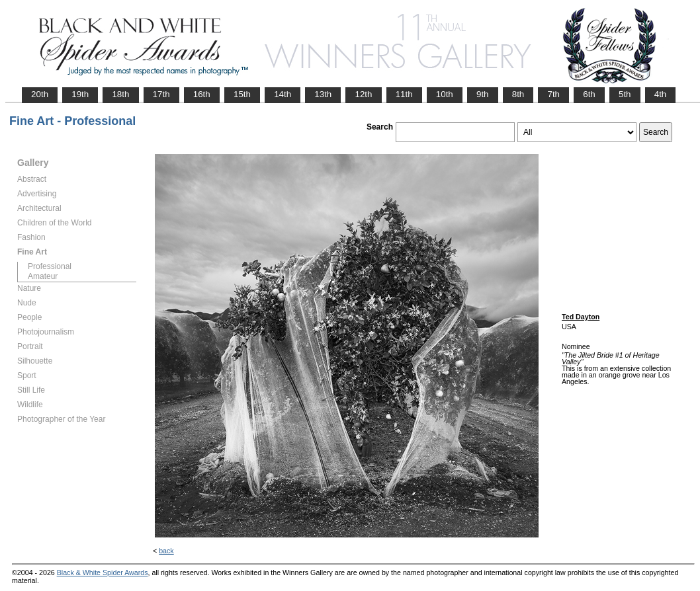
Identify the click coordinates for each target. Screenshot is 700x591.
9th (483, 94)
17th (161, 94)
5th (625, 94)
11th (404, 94)
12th (363, 94)
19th (80, 94)
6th (589, 94)
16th (202, 94)
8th (518, 94)
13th (323, 94)
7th (553, 94)
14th (283, 94)
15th (242, 94)
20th (40, 94)
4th (661, 94)
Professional (50, 266)
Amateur (43, 276)
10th (445, 94)
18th (120, 94)
